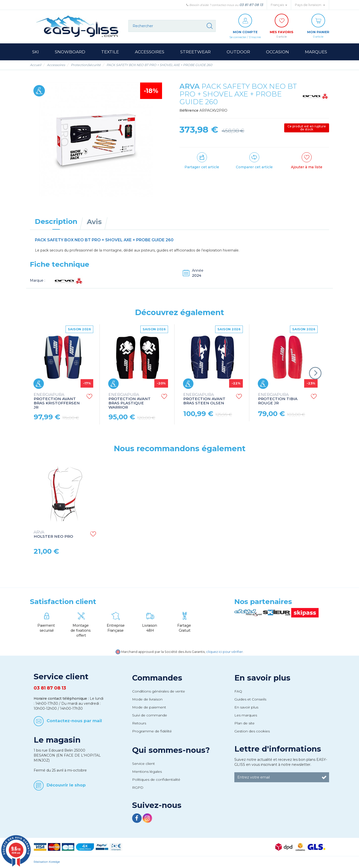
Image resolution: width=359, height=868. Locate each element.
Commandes (157, 678)
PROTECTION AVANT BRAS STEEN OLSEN (204, 399)
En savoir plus (262, 678)
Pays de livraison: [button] (310, 5)
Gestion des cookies (252, 731)
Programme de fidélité (152, 731)
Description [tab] (56, 222)
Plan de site (244, 723)
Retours (139, 723)
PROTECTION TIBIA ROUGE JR (278, 399)
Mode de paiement (149, 707)
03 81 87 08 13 (251, 5)
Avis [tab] (94, 222)
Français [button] (279, 5)
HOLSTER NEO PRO (53, 535)
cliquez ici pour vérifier (224, 652)
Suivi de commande (150, 715)
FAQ (238, 692)
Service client (143, 764)
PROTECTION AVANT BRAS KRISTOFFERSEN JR (57, 401)
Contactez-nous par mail (74, 721)
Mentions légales (147, 772)
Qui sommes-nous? (171, 750)
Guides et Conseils (250, 699)
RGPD (138, 788)
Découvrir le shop (66, 785)
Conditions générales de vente (159, 692)
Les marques (246, 715)
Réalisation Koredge (47, 862)
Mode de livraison (147, 699)
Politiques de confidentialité (156, 780)
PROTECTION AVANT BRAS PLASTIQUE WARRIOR (130, 401)
